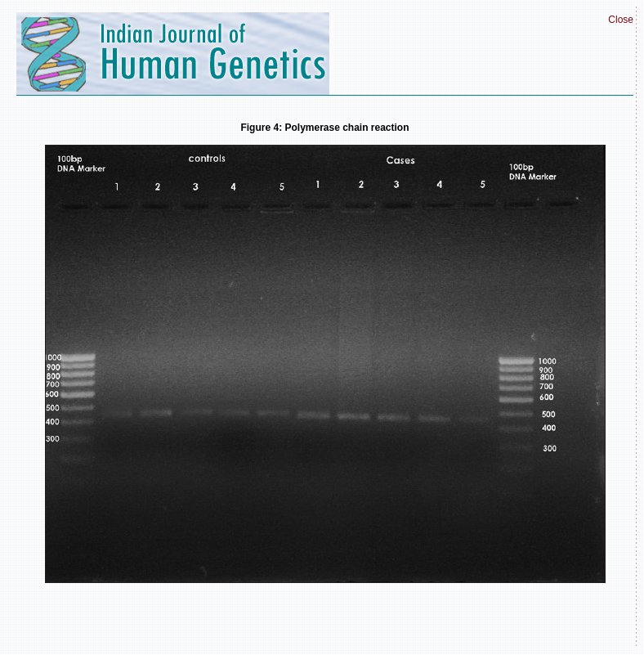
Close (621, 20)
